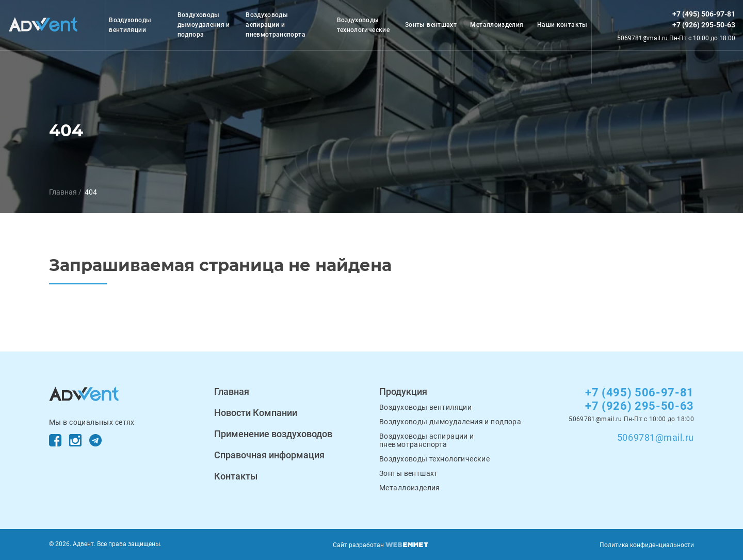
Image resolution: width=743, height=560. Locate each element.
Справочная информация (269, 455)
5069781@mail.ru (656, 437)
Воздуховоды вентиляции (130, 25)
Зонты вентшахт (431, 25)
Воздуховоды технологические (363, 25)
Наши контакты (562, 25)
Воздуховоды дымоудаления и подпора (204, 25)
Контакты (236, 476)
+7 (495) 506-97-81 (704, 14)
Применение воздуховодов (273, 434)
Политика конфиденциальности (647, 545)
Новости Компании (256, 413)
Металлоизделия (497, 25)
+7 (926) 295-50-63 (704, 25)
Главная (63, 192)
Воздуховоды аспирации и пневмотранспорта (276, 25)
